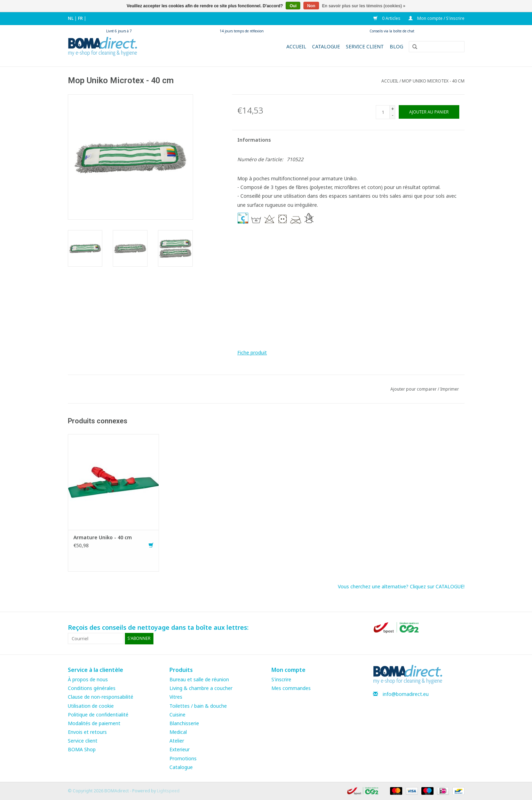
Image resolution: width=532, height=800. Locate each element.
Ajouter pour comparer (414, 389)
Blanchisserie (184, 723)
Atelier (177, 741)
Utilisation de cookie (91, 706)
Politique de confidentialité (98, 715)
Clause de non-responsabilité (101, 697)
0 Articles (387, 18)
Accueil (296, 46)
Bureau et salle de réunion (199, 679)
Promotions (183, 758)
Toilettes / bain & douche (198, 706)
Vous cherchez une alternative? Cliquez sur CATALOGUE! (401, 586)
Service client (365, 46)
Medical (178, 732)
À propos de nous (88, 679)
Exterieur (180, 749)
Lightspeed (168, 791)
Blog (396, 46)
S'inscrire (281, 679)
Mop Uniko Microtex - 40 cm (433, 81)
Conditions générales (92, 688)
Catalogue (326, 46)
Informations (254, 140)
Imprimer (450, 389)
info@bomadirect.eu (406, 694)
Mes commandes (291, 688)
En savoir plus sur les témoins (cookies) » (363, 6)
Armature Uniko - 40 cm (103, 537)
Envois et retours (87, 732)
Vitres (176, 697)
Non (311, 6)
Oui (293, 6)
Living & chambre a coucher (201, 688)
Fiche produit (252, 352)
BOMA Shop (82, 749)
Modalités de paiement (94, 723)
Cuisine (177, 715)
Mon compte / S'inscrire (436, 18)
